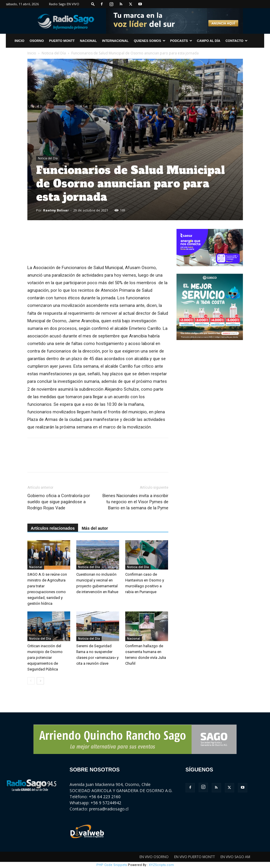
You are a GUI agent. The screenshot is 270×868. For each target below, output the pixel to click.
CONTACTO (237, 41)
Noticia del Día (54, 53)
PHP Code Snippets (112, 865)
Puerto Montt (62, 41)
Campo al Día (209, 41)
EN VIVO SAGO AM (235, 857)
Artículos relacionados (53, 528)
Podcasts (181, 41)
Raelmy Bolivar (56, 210)
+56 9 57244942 (106, 803)
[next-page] (40, 681)
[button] (93, 4)
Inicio (32, 53)
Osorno (37, 41)
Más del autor (95, 528)
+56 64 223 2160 (105, 797)
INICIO (20, 41)
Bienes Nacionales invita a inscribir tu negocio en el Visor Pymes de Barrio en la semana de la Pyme (135, 502)
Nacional (88, 41)
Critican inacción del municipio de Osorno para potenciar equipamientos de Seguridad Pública (45, 658)
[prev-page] (31, 681)
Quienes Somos (150, 41)
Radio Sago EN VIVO (64, 4)
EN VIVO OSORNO (154, 857)
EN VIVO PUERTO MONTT (195, 857)
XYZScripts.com (161, 865)
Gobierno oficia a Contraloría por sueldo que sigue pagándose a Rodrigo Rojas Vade (59, 502)
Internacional (115, 41)
